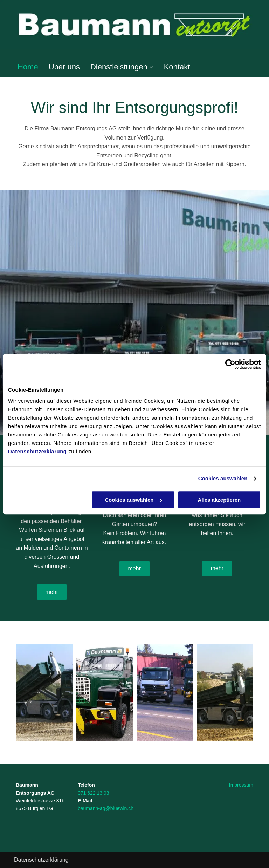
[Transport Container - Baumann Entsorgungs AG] (44, 692)
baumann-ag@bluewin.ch (106, 808)
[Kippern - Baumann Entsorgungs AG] (105, 692)
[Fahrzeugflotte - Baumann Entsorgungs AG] (165, 692)
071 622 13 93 (94, 793)
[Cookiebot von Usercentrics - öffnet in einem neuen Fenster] (230, 364)
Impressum (241, 785)
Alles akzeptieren (219, 500)
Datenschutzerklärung (37, 451)
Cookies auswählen (223, 478)
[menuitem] (23, 67)
